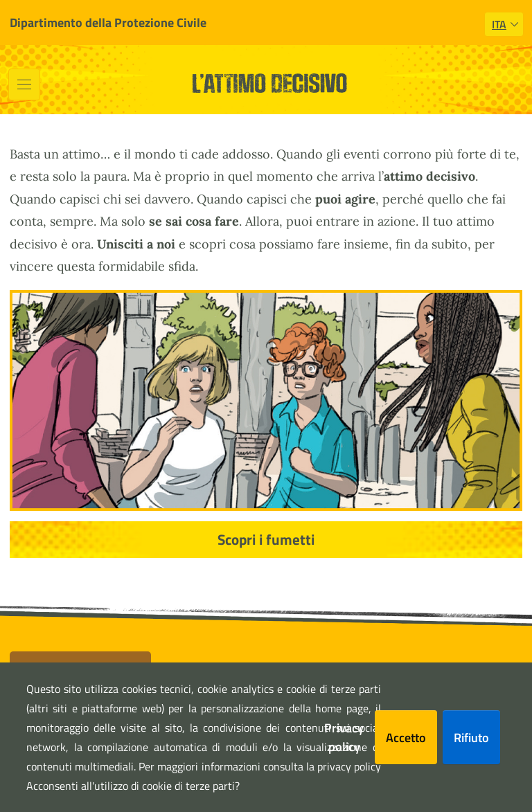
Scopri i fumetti (266, 539)
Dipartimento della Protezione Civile (108, 22)
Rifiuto (471, 738)
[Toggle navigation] (24, 84)
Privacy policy (344, 737)
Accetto (406, 738)
